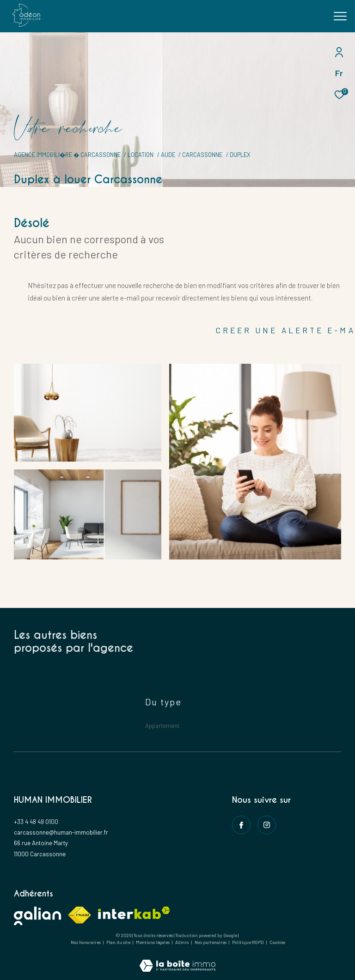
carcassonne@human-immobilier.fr (61, 832)
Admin (183, 942)
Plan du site (119, 942)
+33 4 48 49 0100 (36, 822)
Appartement (162, 726)
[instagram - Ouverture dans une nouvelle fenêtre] (267, 825)
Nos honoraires (86, 942)
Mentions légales (153, 942)
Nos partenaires (211, 942)
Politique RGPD (248, 942)
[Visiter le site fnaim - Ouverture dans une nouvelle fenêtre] (80, 915)
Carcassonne (202, 155)
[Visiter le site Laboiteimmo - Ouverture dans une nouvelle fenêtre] (177, 959)
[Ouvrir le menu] (340, 16)
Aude (168, 155)
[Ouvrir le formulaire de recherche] (294, 16)
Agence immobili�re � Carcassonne (67, 155)
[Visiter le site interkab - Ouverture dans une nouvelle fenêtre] (134, 913)
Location (141, 155)
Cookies (277, 942)
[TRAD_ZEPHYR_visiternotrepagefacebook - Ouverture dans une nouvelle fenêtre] (241, 825)
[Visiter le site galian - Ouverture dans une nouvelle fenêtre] (37, 916)
